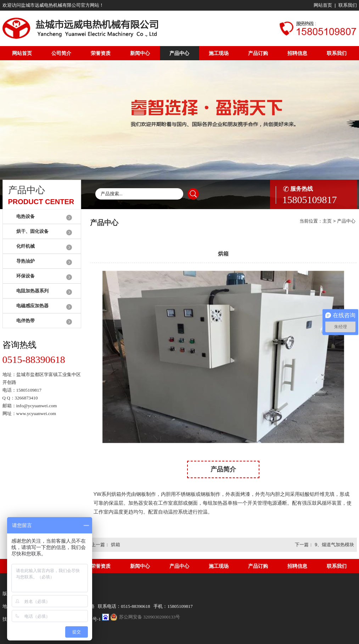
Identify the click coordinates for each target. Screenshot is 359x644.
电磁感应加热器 (32, 306)
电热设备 (26, 216)
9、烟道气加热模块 (334, 545)
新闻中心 (140, 53)
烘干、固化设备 (32, 231)
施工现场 (219, 53)
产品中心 (179, 53)
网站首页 (323, 5)
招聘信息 (297, 53)
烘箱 (116, 545)
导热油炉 (26, 261)
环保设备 (26, 276)
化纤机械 (26, 246)
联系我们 (348, 5)
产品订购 (258, 53)
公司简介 (61, 53)
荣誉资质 (101, 53)
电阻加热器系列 (32, 291)
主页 (327, 221)
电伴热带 (26, 321)
